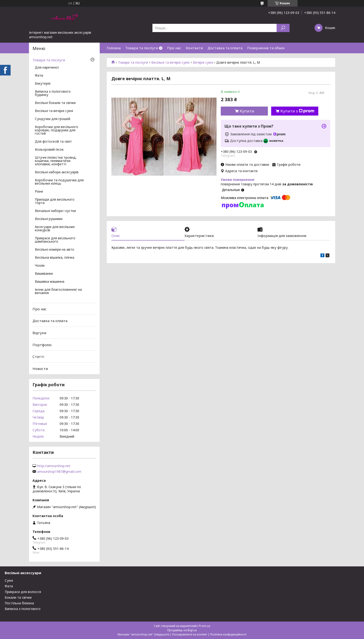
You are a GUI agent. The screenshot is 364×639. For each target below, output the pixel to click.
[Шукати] (283, 28)
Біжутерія (43, 84)
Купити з (297, 111)
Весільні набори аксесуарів (57, 172)
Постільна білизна (19, 603)
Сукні (9, 580)
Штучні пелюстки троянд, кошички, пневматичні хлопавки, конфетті (56, 161)
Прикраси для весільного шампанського (55, 240)
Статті (38, 357)
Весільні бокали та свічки (55, 103)
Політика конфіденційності (228, 634)
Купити (247, 111)
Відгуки (39, 333)
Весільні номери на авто (55, 250)
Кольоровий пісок (49, 150)
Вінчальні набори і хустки (55, 211)
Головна (114, 48)
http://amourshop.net (54, 466)
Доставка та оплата (225, 48)
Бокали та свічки (18, 597)
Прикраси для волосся (23, 592)
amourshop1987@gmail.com (59, 472)
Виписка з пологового (23, 609)
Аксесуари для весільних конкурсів (55, 229)
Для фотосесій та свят (53, 142)
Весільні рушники (49, 219)
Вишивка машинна (50, 282)
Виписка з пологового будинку (53, 93)
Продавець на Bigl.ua (182, 630)
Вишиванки (44, 274)
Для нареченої (47, 68)
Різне (39, 192)
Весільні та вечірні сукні (170, 62)
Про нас (174, 48)
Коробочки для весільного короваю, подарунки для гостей (57, 130)
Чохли (40, 266)
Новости (40, 369)
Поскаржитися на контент (190, 634)
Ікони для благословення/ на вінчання (58, 291)
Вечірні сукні (203, 62)
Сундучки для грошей (53, 119)
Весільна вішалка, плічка (55, 258)
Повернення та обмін (266, 48)
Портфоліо (42, 344)
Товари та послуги (142, 48)
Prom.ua (204, 626)
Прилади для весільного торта (55, 201)
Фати (39, 76)
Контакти (194, 48)
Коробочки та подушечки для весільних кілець (59, 182)
